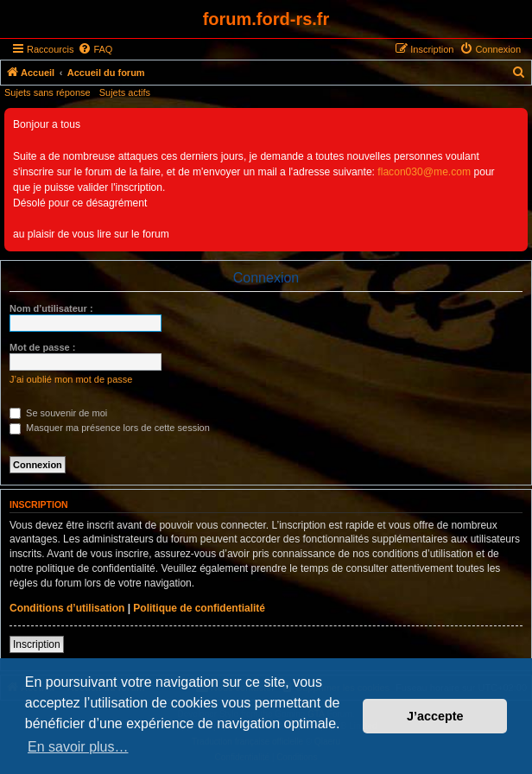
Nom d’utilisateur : (51, 308)
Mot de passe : (42, 347)
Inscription (37, 644)
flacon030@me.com (424, 172)
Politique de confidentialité (199, 608)
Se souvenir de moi (58, 413)
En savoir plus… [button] (78, 747)
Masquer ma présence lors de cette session (110, 428)
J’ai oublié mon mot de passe (71, 379)
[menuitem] (95, 49)
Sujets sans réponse (47, 92)
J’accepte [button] (435, 716)
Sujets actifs (125, 92)
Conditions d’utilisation (67, 608)
